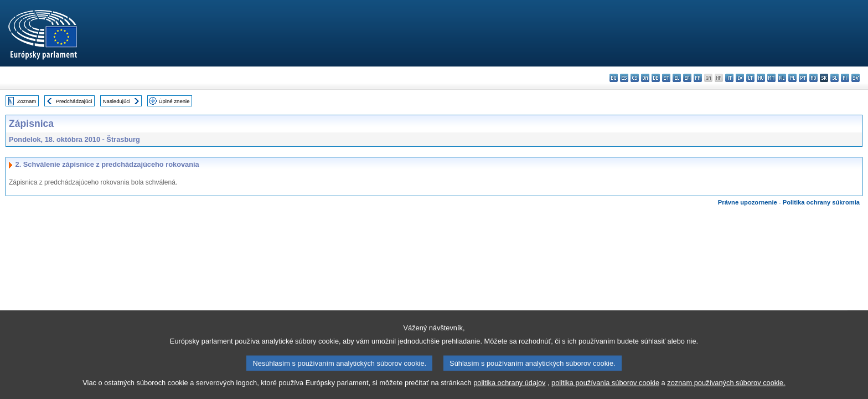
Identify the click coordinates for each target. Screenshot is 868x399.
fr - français (698, 78)
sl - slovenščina (835, 78)
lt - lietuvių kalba (750, 78)
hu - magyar (761, 78)
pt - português (803, 78)
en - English (687, 78)
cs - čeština (635, 78)
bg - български (614, 78)
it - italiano (729, 78)
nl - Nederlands (782, 78)
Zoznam (27, 101)
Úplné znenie (174, 101)
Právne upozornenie (748, 202)
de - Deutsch (656, 78)
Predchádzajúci (74, 101)
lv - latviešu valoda (740, 78)
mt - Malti (771, 78)
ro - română (813, 78)
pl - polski (792, 78)
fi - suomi (845, 78)
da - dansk (645, 78)
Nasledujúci (117, 101)
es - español (624, 78)
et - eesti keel (666, 78)
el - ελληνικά (677, 78)
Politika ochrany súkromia (821, 202)
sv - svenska (856, 78)
